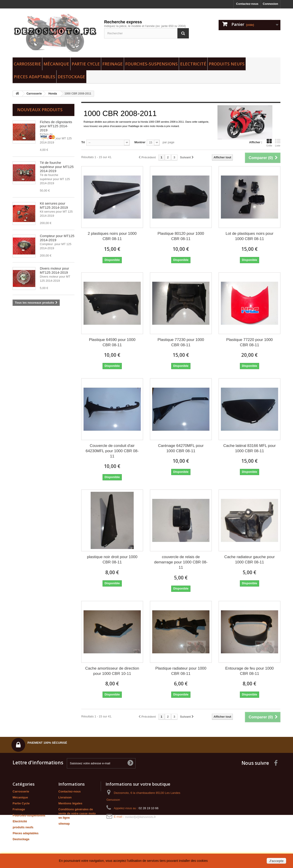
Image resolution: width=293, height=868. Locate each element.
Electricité (193, 64)
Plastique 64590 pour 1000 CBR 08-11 (112, 342)
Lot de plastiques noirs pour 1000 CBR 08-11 (250, 236)
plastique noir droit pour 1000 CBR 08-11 (112, 560)
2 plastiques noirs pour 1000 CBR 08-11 (112, 236)
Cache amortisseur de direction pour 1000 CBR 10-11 (112, 671)
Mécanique (56, 64)
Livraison (65, 797)
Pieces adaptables (34, 77)
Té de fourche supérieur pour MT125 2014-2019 (57, 167)
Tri (83, 142)
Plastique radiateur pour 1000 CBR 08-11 (181, 671)
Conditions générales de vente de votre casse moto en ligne (77, 813)
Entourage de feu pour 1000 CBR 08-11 (250, 671)
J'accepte (276, 861)
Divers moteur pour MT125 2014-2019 (54, 270)
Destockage (71, 77)
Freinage (113, 64)
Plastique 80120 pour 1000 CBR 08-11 (181, 236)
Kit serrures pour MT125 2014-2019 (54, 205)
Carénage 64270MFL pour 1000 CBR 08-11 (181, 448)
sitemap (64, 823)
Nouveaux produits (40, 110)
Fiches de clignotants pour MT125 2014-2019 (56, 126)
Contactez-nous (247, 4)
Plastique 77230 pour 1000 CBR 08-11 (181, 342)
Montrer (140, 142)
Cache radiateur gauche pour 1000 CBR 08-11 (250, 560)
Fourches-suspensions (151, 64)
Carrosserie (27, 64)
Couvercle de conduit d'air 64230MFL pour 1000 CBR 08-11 (112, 451)
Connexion (270, 4)
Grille (269, 143)
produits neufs (227, 64)
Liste (278, 143)
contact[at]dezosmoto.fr (140, 817)
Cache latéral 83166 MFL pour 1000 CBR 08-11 (249, 448)
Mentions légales (70, 803)
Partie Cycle (86, 64)
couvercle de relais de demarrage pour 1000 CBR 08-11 (181, 562)
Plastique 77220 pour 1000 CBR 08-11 (249, 342)
